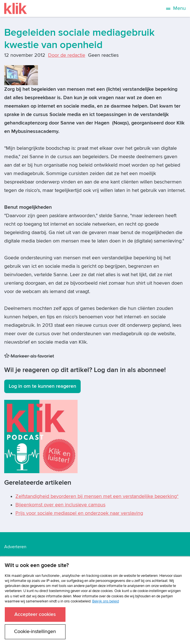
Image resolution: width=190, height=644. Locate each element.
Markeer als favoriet (29, 356)
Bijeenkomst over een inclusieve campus (60, 505)
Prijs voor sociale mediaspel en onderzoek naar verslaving (79, 513)
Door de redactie (67, 55)
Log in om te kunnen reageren (42, 386)
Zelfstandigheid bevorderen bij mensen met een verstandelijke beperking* (97, 496)
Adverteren (15, 547)
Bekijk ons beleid (106, 601)
